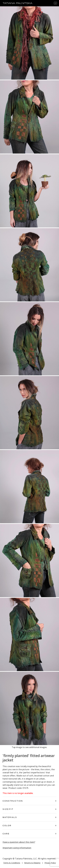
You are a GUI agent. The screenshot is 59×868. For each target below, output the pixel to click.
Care (29, 834)
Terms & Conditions (12, 863)
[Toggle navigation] (55, 3)
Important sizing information (17, 848)
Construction (29, 801)
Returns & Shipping (32, 863)
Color (29, 825)
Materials (29, 817)
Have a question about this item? (19, 842)
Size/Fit (29, 809)
